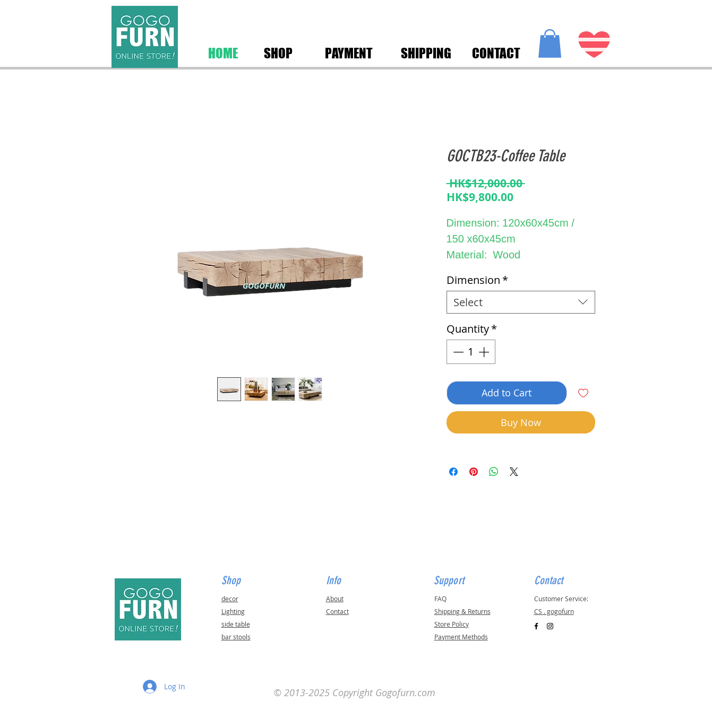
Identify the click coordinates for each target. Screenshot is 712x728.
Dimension (477, 280)
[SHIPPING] (426, 53)
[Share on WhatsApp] (494, 472)
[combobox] (521, 302)
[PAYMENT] (349, 53)
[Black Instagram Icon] (550, 626)
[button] (550, 44)
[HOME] (223, 53)
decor (230, 599)
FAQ (440, 599)
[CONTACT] (496, 53)
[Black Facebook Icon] (536, 626)
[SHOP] (278, 53)
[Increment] (485, 352)
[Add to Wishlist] (583, 393)
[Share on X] (514, 472)
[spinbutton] (471, 352)
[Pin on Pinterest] (474, 472)
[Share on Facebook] (453, 472)
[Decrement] (457, 352)
